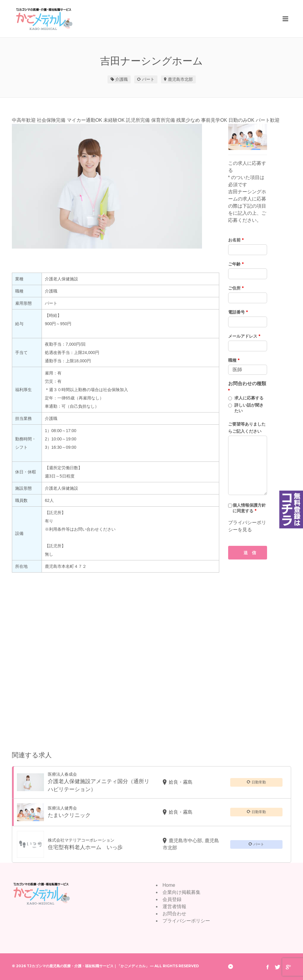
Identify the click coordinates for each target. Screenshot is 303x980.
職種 (234, 360)
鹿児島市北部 (180, 79)
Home (169, 885)
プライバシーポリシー (186, 921)
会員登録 (172, 899)
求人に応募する (249, 398)
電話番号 (238, 312)
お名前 (236, 240)
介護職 (121, 79)
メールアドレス (244, 336)
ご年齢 (236, 264)
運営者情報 (174, 907)
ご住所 (236, 288)
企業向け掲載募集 (182, 892)
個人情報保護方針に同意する (249, 508)
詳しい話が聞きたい (249, 408)
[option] (116, 186)
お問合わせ (174, 914)
